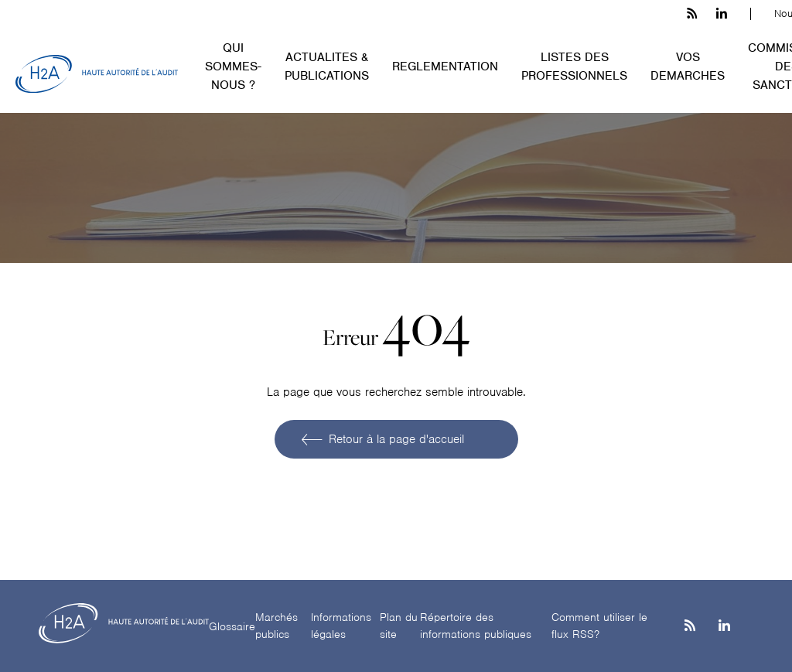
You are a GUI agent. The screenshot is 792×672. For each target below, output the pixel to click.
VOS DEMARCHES (688, 67)
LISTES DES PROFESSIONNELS (574, 67)
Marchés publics (277, 626)
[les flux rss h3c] (692, 14)
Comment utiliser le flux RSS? (599, 626)
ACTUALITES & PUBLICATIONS (327, 67)
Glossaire (232, 626)
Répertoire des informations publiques (476, 626)
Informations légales (341, 626)
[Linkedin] (724, 627)
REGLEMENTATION (445, 67)
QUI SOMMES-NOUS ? (233, 67)
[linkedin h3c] (722, 14)
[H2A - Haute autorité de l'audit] (97, 74)
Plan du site (399, 626)
